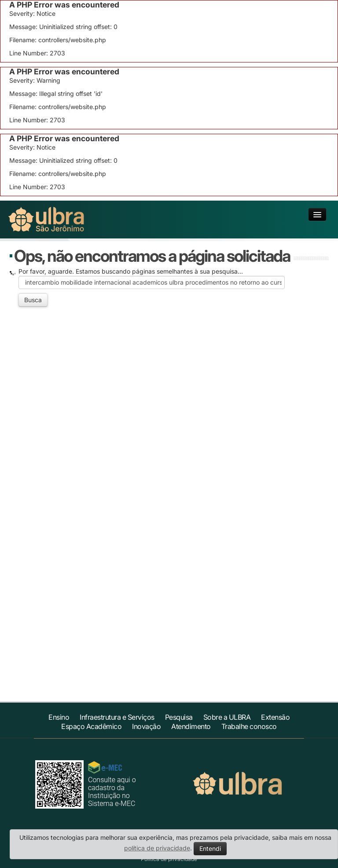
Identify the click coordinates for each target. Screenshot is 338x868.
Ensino (59, 717)
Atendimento (191, 726)
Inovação (146, 726)
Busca (33, 300)
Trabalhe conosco (249, 726)
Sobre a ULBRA (227, 717)
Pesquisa (179, 717)
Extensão (275, 717)
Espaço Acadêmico (91, 726)
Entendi (210, 848)
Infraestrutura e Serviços (117, 717)
